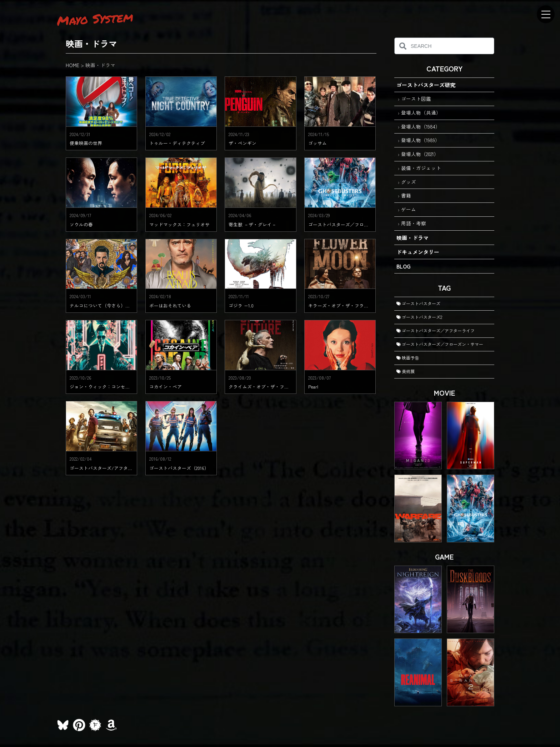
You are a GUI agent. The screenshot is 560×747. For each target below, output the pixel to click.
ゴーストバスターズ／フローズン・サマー (440, 344)
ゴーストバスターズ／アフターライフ (436, 330)
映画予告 (408, 358)
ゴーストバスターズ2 (419, 317)
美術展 (406, 371)
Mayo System (95, 19)
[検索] (403, 46)
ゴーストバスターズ (418, 303)
